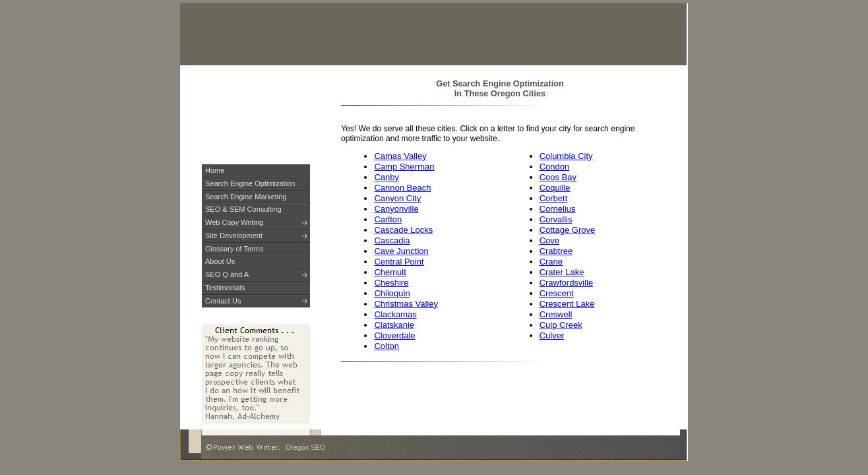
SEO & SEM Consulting (243, 209)
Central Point (399, 262)
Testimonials (225, 288)
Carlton (388, 219)
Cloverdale (394, 335)
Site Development (234, 236)
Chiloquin (392, 293)
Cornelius (558, 209)
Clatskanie (394, 325)
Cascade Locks (403, 230)
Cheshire (391, 283)
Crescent (557, 293)
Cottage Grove (568, 230)
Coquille (555, 188)
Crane (551, 262)
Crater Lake (562, 272)
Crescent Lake (567, 304)
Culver (552, 335)
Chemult (390, 272)
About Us (220, 261)
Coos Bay (558, 177)
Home (215, 170)
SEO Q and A (227, 274)
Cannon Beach (402, 188)
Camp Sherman (404, 167)
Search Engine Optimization (250, 183)
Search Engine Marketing (246, 197)
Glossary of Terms (234, 249)
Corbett (554, 198)
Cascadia (392, 240)
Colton (387, 346)
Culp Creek (561, 325)
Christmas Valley (406, 304)
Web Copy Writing (234, 222)
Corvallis (556, 219)
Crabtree (556, 251)
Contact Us (223, 301)
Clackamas (395, 314)
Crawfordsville (567, 283)
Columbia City (566, 156)
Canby (387, 177)
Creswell (556, 314)
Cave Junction (401, 251)
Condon (555, 167)
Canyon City (397, 198)
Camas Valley (400, 156)
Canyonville (396, 209)
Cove (549, 240)
